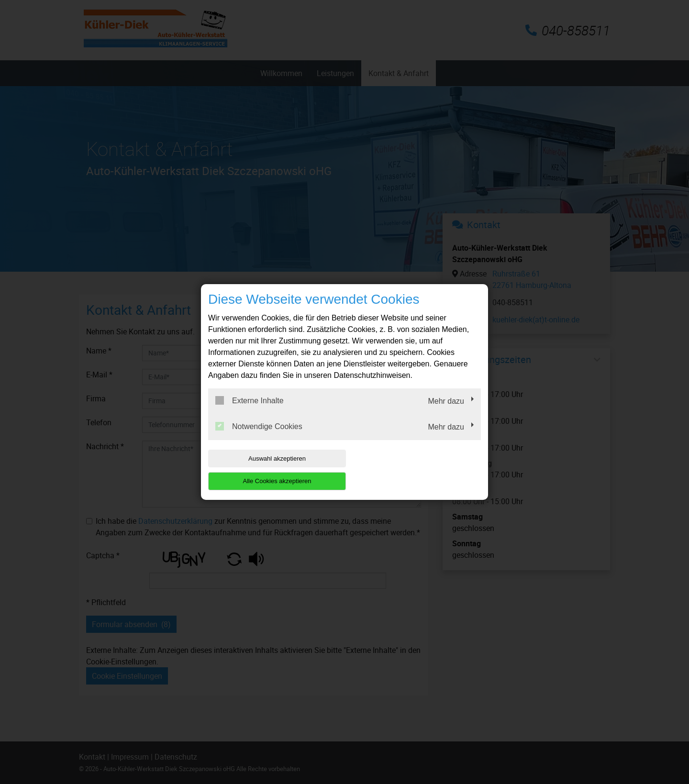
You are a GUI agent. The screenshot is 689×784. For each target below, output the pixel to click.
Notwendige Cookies (259, 438)
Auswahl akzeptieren (269, 470)
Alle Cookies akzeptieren (419, 470)
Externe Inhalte (250, 412)
